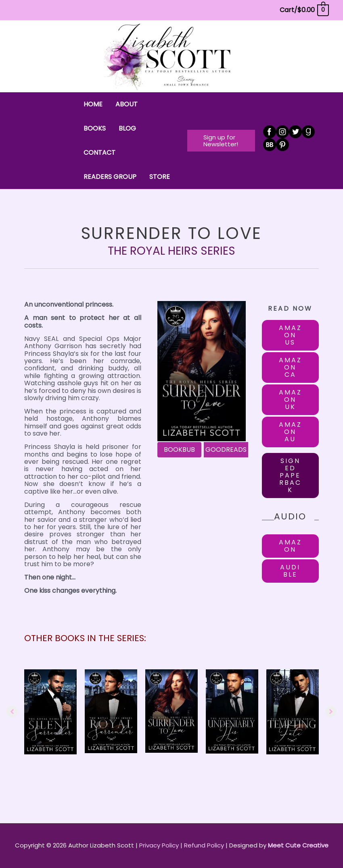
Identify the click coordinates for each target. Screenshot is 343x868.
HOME (93, 104)
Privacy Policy (159, 845)
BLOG (127, 128)
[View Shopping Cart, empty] (304, 10)
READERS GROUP (110, 177)
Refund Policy (204, 845)
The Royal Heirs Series (171, 251)
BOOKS (95, 128)
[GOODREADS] (226, 450)
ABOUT (127, 104)
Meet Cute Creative (298, 845)
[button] (221, 141)
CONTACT (99, 153)
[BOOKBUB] (179, 450)
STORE (160, 177)
